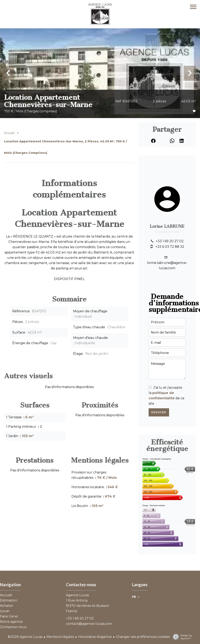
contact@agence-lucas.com (89, 624)
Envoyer (159, 412)
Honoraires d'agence (95, 637)
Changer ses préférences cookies (143, 637)
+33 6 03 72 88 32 (170, 247)
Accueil (9, 133)
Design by (181, 637)
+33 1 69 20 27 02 (170, 241)
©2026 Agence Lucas (25, 637)
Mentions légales (60, 637)
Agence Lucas (77, 595)
